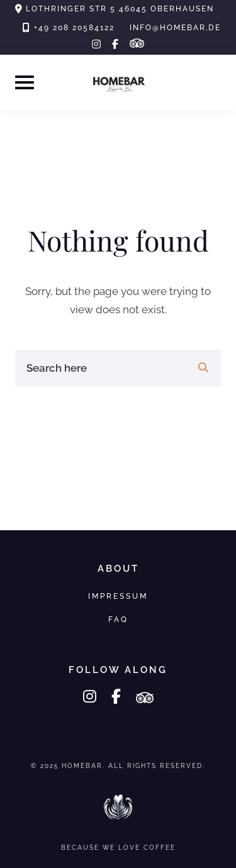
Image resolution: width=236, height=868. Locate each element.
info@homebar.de (175, 28)
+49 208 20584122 (74, 28)
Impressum (118, 596)
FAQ (118, 619)
